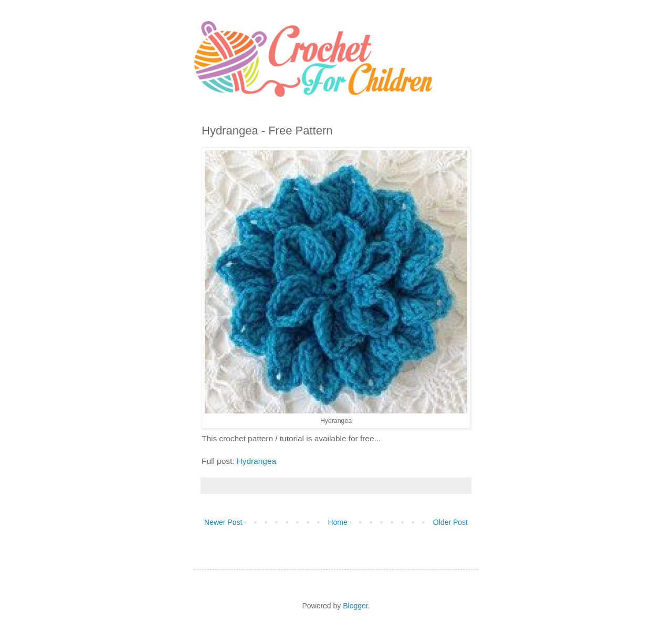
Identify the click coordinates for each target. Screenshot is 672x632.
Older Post (450, 522)
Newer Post (223, 522)
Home (337, 522)
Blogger (355, 606)
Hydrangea (256, 461)
